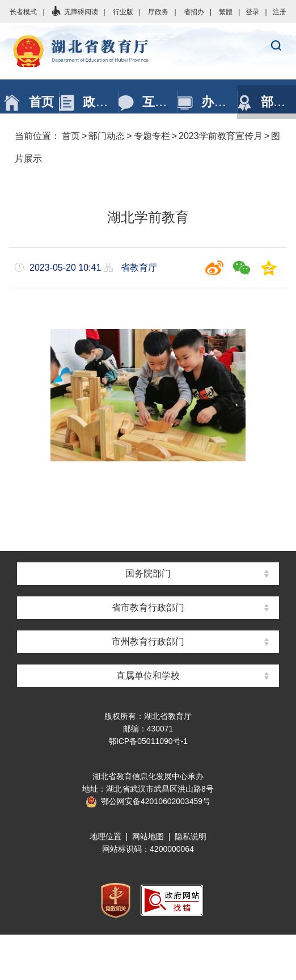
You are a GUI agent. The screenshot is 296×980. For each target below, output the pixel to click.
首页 (71, 136)
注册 (280, 12)
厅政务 (158, 12)
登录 (252, 12)
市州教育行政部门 (148, 642)
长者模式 (23, 12)
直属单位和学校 (148, 676)
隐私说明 (191, 836)
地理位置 (105, 836)
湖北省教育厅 (148, 52)
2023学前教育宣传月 (221, 136)
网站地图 (148, 836)
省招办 (194, 12)
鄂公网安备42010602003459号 (148, 801)
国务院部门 (148, 573)
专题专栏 (152, 136)
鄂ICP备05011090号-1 (148, 741)
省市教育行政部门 (148, 607)
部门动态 (107, 136)
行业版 (123, 12)
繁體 (226, 12)
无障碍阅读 (74, 12)
